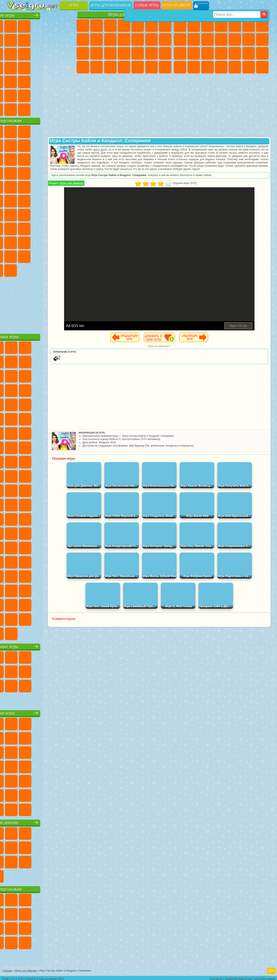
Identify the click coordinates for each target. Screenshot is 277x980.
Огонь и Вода (110, 26)
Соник (68, 173)
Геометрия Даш (54, 39)
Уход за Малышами (110, 67)
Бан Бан (68, 256)
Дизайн (124, 67)
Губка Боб (27, 131)
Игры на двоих (177, 5)
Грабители (249, 53)
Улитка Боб (27, 145)
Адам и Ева (13, 200)
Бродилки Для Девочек (165, 26)
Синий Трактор (13, 214)
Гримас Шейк (27, 270)
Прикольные (68, 67)
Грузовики (235, 39)
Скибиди (13, 270)
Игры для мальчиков (111, 5)
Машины (180, 39)
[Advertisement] (41, 304)
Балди (41, 228)
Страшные (41, 53)
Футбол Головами (27, 109)
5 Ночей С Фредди (13, 145)
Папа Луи (83, 53)
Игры (74, 5)
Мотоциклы (208, 39)
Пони (83, 26)
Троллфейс (54, 145)
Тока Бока (68, 242)
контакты (216, 977)
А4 (27, 228)
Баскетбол (68, 95)
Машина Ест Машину (262, 53)
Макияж (165, 53)
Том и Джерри (54, 200)
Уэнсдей (54, 256)
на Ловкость (13, 39)
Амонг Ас (54, 214)
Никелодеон (27, 95)
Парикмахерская (151, 39)
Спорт (68, 39)
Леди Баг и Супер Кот (68, 145)
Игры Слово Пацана (41, 256)
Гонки (262, 39)
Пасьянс (13, 67)
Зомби (235, 26)
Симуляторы (41, 26)
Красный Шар (41, 145)
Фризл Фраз (68, 186)
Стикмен (221, 39)
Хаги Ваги (68, 228)
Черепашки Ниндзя (194, 39)
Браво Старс (68, 214)
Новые (13, 26)
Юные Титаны (68, 200)
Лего (27, 159)
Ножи (41, 67)
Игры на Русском (27, 67)
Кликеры (68, 53)
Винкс (165, 67)
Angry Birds (54, 159)
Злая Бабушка (13, 159)
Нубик (27, 242)
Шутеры (235, 67)
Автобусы (221, 67)
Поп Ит (41, 39)
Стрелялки (262, 67)
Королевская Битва (249, 26)
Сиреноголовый (41, 214)
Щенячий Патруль (41, 131)
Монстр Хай (151, 26)
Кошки (124, 39)
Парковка (180, 26)
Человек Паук (54, 186)
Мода (97, 67)
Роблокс (13, 242)
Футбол (194, 26)
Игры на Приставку (68, 109)
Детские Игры (54, 26)
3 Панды (27, 173)
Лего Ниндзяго (68, 131)
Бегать (249, 67)
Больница (124, 53)
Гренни (54, 228)
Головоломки (68, 81)
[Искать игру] (237, 6)
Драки (249, 39)
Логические (54, 53)
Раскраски (83, 39)
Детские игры (41, 712)
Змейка (54, 81)
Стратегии (208, 26)
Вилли (13, 131)
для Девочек (27, 26)
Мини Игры (13, 81)
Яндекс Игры (27, 39)
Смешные (13, 53)
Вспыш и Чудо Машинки (54, 173)
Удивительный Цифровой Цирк (54, 270)
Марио (41, 186)
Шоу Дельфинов (13, 173)
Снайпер (180, 53)
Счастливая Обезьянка (41, 200)
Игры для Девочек (101, 186)
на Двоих (68, 26)
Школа (54, 95)
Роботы (194, 53)
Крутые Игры (41, 95)
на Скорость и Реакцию (27, 81)
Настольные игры (41, 646)
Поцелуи (165, 39)
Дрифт (208, 67)
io (27, 53)
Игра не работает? (174, 349)
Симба (27, 256)
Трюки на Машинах (41, 81)
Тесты (138, 26)
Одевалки (138, 39)
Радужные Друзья (54, 242)
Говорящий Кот (54, 131)
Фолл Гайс (27, 214)
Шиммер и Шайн (27, 200)
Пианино (151, 67)
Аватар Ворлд (13, 256)
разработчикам (265, 977)
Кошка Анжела (97, 39)
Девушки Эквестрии (97, 26)
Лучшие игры (41, 14)
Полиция (208, 53)
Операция (151, 53)
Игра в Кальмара (13, 228)
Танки (221, 26)
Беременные (97, 53)
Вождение (13, 109)
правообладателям (238, 977)
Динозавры (54, 67)
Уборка (138, 67)
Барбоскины (13, 186)
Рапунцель (110, 53)
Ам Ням (68, 159)
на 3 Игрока (13, 95)
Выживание (235, 53)
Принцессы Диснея (83, 67)
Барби (124, 26)
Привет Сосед (41, 242)
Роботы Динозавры (221, 53)
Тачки (41, 173)
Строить (54, 109)
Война (41, 109)
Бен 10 (194, 67)
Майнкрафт (262, 26)
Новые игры (147, 5)
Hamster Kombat (41, 270)
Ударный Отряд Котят (27, 186)
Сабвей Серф (41, 159)
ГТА (180, 67)
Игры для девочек (125, 14)
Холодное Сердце (110, 39)
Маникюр (138, 53)
